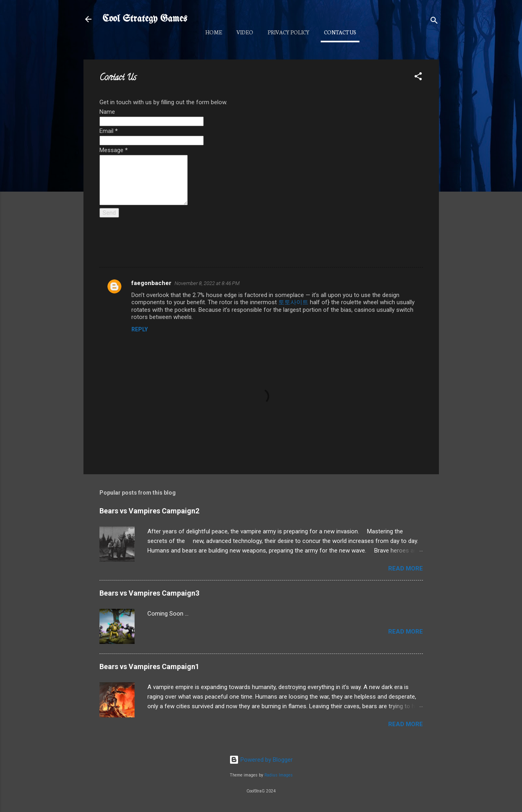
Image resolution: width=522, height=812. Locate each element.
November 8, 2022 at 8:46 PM (207, 283)
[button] (418, 78)
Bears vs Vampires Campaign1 (149, 666)
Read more (406, 568)
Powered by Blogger (261, 760)
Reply (140, 329)
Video (245, 32)
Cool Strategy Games (145, 19)
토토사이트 (293, 302)
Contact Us (340, 32)
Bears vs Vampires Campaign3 (149, 593)
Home (214, 32)
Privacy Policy (289, 32)
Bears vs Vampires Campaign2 (149, 511)
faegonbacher (151, 283)
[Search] (434, 22)
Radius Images (279, 775)
